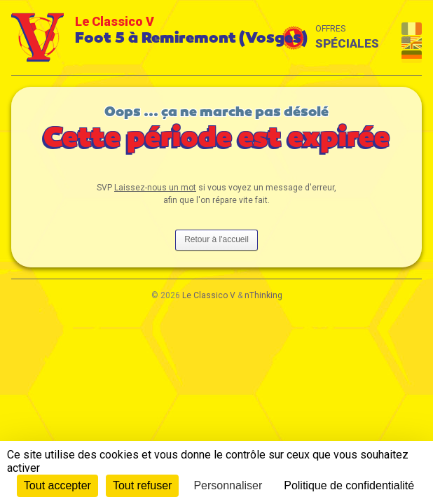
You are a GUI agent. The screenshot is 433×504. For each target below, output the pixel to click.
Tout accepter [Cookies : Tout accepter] (57, 485)
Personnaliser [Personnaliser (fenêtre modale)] (228, 485)
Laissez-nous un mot (155, 188)
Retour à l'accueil (216, 239)
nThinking (263, 295)
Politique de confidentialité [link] (349, 485)
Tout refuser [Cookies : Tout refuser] (142, 485)
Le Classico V (209, 295)
